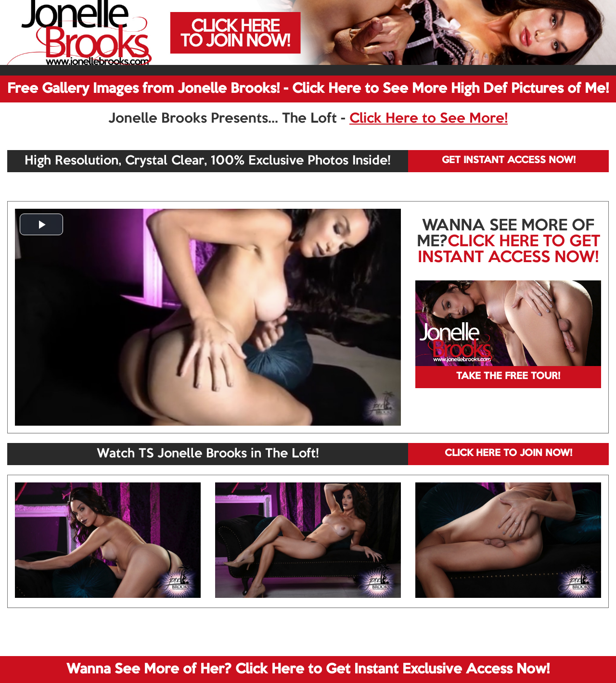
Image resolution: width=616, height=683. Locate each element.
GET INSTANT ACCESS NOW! (509, 161)
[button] (41, 224)
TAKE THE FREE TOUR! (508, 377)
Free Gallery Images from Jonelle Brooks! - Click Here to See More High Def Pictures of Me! (308, 89)
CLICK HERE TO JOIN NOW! (508, 454)
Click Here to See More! (429, 119)
